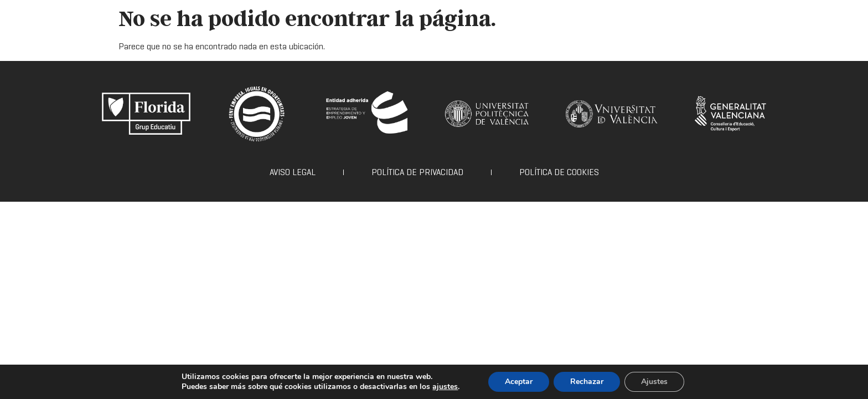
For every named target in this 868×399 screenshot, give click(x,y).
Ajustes (654, 382)
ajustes (445, 387)
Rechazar (587, 382)
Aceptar (519, 382)
